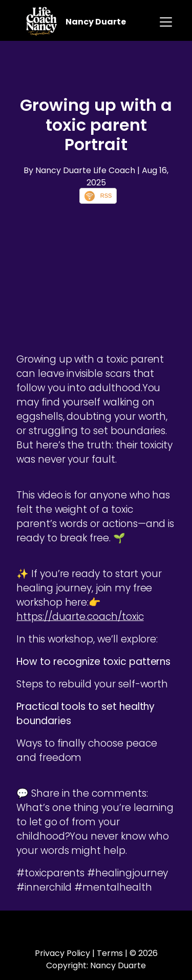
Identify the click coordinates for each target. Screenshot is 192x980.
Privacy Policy (62, 953)
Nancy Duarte (96, 22)
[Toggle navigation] (166, 22)
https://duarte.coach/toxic (80, 617)
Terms (110, 953)
